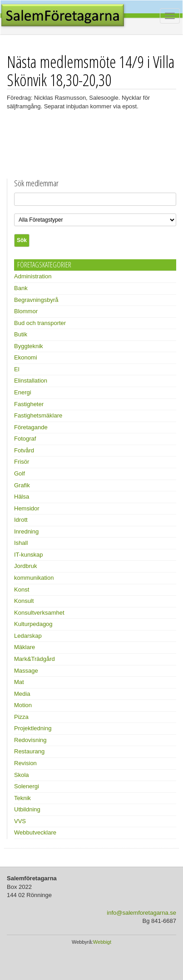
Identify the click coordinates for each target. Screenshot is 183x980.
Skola (22, 775)
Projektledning (33, 728)
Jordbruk (26, 566)
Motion (23, 705)
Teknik (22, 798)
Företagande (31, 427)
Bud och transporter (40, 323)
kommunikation (34, 578)
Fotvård (24, 450)
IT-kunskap (29, 555)
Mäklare (25, 647)
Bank (21, 288)
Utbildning (27, 809)
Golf (20, 473)
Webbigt (102, 942)
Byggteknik (29, 346)
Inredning (26, 531)
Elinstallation (31, 381)
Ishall (21, 543)
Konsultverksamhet (39, 613)
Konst (22, 589)
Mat (19, 682)
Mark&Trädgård (35, 659)
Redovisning (30, 740)
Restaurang (29, 751)
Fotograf (25, 439)
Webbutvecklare (35, 832)
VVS (20, 821)
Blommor (26, 311)
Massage (26, 671)
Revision (25, 763)
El (17, 369)
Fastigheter (29, 404)
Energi (23, 392)
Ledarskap (28, 636)
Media (22, 694)
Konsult (24, 601)
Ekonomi (26, 357)
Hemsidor (27, 508)
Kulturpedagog (33, 624)
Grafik (22, 485)
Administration (33, 276)
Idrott (21, 520)
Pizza (21, 717)
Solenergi (27, 786)
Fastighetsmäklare (38, 415)
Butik (21, 334)
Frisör (22, 462)
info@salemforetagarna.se (141, 913)
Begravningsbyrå (36, 300)
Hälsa (22, 497)
